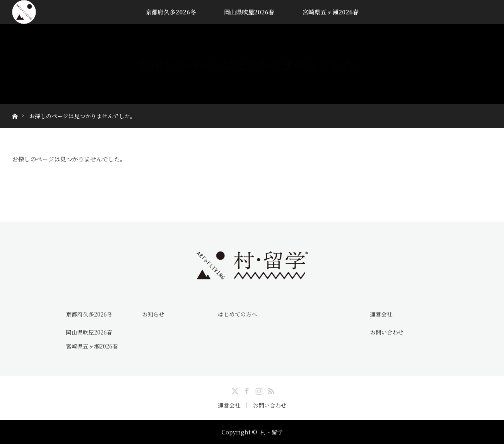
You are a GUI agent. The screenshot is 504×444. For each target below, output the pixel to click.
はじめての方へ (238, 314)
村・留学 (272, 432)
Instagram (258, 390)
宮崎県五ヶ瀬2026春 (331, 12)
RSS (270, 390)
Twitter (234, 390)
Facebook (246, 390)
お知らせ (153, 314)
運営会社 (381, 314)
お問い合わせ (387, 332)
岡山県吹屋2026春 (249, 12)
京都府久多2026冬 (171, 12)
